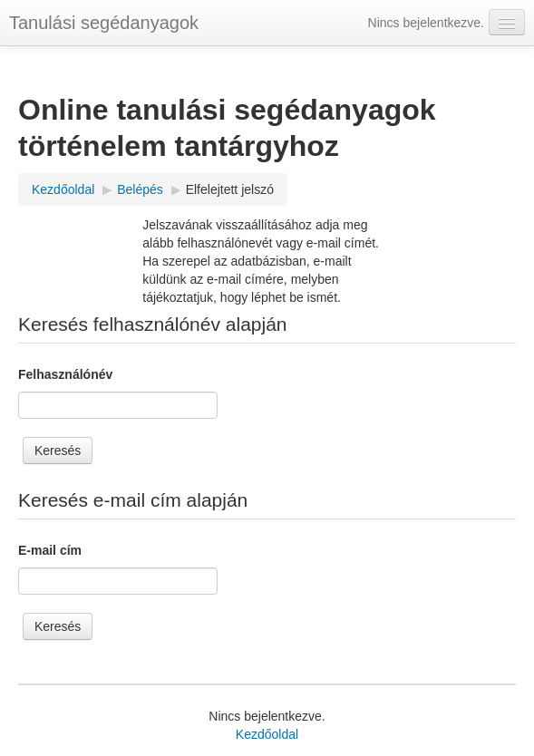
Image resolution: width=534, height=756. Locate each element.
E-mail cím (50, 550)
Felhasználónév (65, 374)
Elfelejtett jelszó (230, 189)
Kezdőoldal (267, 734)
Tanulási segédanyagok (104, 23)
